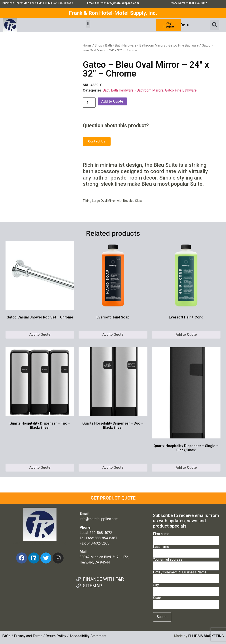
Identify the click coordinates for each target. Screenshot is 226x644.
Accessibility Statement (88, 636)
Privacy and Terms (28, 636)
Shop (98, 45)
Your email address (186, 563)
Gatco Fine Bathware (184, 45)
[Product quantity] (89, 103)
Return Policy (56, 636)
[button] (88, 24)
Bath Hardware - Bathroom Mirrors (140, 45)
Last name (186, 550)
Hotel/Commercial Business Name (186, 576)
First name (186, 537)
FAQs (6, 636)
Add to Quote (112, 101)
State (186, 601)
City (186, 588)
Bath (109, 45)
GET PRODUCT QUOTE (113, 498)
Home (87, 45)
